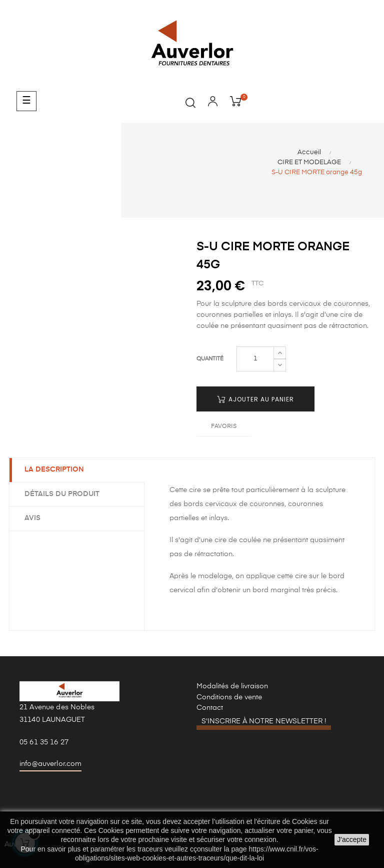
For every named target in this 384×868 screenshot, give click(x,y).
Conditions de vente (229, 697)
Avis (32, 518)
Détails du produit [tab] (62, 494)
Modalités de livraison (232, 686)
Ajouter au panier (255, 399)
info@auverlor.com (50, 764)
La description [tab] (54, 470)
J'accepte (352, 839)
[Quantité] (255, 359)
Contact (210, 708)
